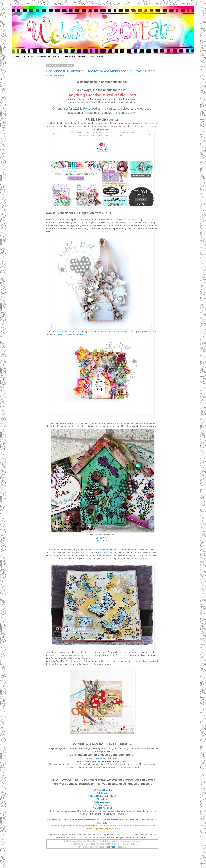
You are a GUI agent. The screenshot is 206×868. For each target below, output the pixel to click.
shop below (128, 113)
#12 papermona (102, 802)
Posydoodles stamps (134, 220)
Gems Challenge (96, 56)
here (88, 658)
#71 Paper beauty (102, 805)
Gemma (53, 423)
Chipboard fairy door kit (80, 220)
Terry (51, 550)
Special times (102, 538)
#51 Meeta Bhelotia (96, 758)
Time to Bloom (101, 541)
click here (111, 847)
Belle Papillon (87, 553)
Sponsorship (29, 56)
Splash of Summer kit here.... (71, 335)
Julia (48, 652)
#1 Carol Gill (94, 796)
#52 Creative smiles (102, 808)
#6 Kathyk (102, 799)
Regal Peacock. (106, 553)
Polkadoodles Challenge (49, 56)
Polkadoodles (92, 109)
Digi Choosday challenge (74, 56)
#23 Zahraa (102, 793)
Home (17, 56)
